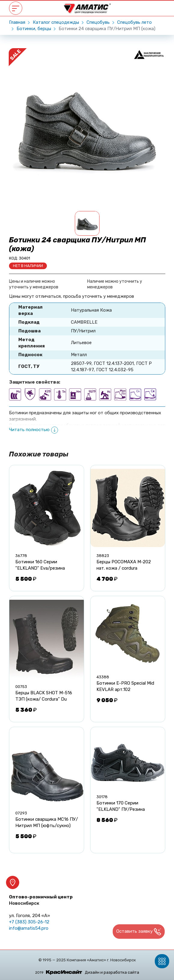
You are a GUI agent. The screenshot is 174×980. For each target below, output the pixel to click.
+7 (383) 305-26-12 (29, 922)
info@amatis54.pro (29, 928)
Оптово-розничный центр (41, 900)
